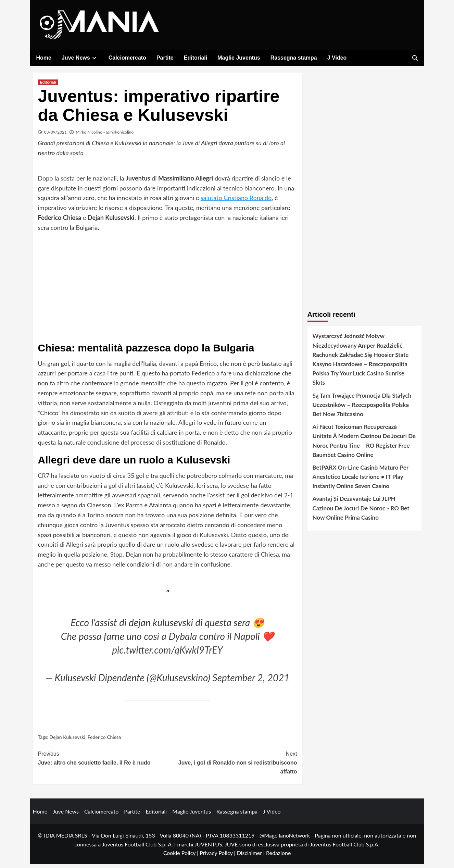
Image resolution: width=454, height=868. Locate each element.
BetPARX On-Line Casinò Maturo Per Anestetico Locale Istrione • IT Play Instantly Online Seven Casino (361, 480)
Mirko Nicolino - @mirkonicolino (105, 136)
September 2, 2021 (251, 681)
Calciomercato (127, 58)
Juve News (80, 58)
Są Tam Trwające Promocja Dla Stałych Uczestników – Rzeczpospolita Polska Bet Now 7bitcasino (362, 408)
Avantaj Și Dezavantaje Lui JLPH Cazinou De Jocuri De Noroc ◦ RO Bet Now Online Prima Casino (361, 512)
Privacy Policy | (218, 857)
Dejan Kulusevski (67, 741)
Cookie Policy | (182, 857)
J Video (337, 58)
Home (44, 58)
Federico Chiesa (104, 741)
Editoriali (196, 58)
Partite (165, 58)
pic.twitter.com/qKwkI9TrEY (167, 654)
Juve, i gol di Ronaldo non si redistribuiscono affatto (232, 766)
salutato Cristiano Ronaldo (236, 201)
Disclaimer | (251, 857)
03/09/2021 (56, 136)
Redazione (278, 857)
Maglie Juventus (239, 58)
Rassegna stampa (294, 58)
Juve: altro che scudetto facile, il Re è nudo (103, 761)
